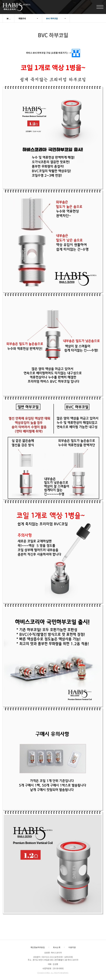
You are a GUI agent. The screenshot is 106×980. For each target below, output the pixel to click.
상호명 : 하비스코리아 (53, 953)
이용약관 (72, 947)
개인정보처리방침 (38, 947)
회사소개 (57, 947)
